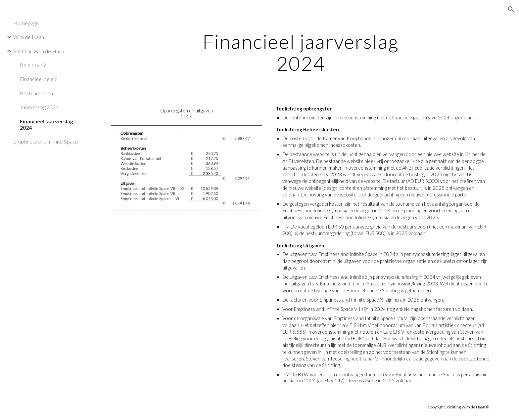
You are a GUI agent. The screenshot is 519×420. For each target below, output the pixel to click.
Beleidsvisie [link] (33, 65)
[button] (511, 9)
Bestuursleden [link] (36, 93)
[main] (301, 52)
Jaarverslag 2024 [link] (39, 107)
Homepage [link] (26, 23)
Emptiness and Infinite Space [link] (46, 141)
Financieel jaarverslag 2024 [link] (47, 124)
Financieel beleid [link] (39, 79)
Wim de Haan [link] (29, 37)
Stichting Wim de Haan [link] (39, 51)
